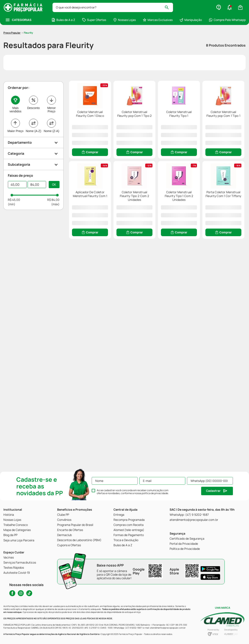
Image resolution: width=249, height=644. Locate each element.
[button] (75, 637)
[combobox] (118, 8)
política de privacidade (155, 493)
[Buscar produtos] (228, 8)
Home (25, 637)
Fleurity (28, 23)
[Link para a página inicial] (12, 23)
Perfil (224, 637)
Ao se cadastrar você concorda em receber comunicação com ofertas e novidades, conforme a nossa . (133, 492)
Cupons (174, 637)
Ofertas (125, 637)
